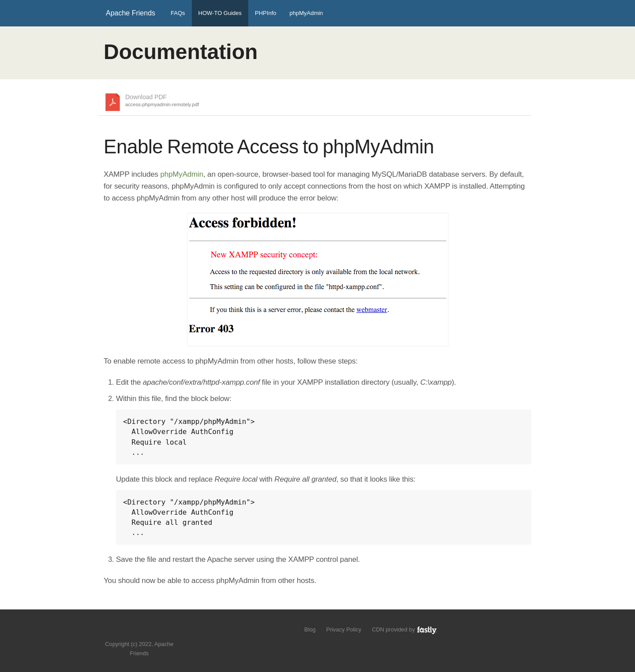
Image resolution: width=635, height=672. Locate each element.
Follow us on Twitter (131, 631)
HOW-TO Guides (220, 13)
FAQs (178, 13)
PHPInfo (265, 13)
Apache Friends (131, 13)
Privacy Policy (344, 629)
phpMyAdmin (306, 13)
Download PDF (162, 101)
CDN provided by (405, 629)
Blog (310, 629)
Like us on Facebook (146, 631)
